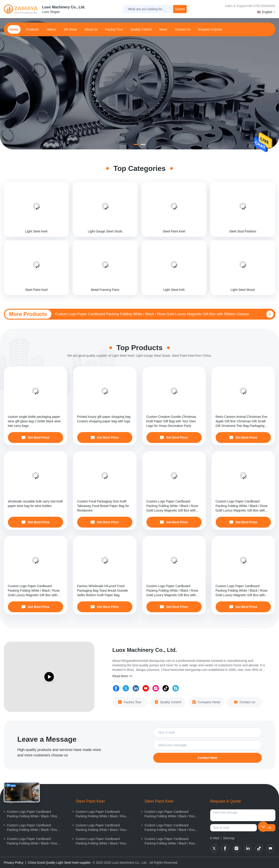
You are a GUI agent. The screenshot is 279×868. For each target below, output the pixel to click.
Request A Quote (210, 29)
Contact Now (207, 758)
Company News (206, 702)
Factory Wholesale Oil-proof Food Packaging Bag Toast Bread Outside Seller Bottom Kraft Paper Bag (103, 591)
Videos (51, 29)
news (163, 29)
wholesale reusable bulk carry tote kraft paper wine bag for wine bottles (35, 504)
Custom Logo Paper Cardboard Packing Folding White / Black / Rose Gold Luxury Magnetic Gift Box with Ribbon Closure (152, 314)
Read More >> (123, 676)
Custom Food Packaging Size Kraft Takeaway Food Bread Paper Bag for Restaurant (103, 506)
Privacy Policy (14, 863)
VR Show (70, 29)
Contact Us (245, 702)
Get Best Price (35, 438)
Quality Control (141, 29)
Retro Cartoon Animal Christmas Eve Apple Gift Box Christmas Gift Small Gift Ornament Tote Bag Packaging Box (242, 421)
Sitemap (229, 838)
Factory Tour (114, 29)
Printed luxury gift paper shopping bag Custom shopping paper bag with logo (104, 419)
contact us (182, 29)
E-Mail (215, 838)
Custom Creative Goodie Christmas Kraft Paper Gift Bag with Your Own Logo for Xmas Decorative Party (171, 421)
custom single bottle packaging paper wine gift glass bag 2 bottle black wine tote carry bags (34, 421)
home (14, 29)
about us (91, 29)
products (32, 29)
